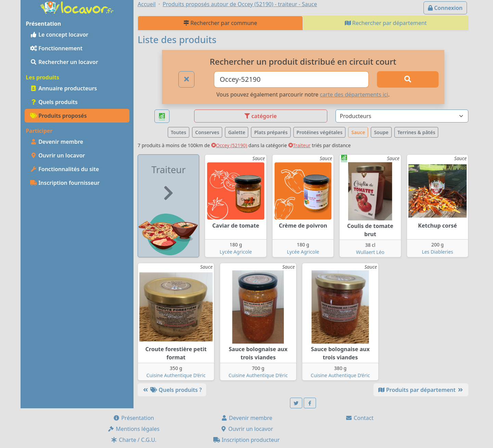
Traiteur (299, 145)
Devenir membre (57, 142)
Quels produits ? (172, 390)
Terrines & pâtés (416, 132)
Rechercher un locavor (64, 62)
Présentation (134, 418)
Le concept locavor (59, 35)
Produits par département (421, 390)
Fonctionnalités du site (65, 169)
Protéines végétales (319, 132)
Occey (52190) (229, 145)
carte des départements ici (354, 94)
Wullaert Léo (370, 252)
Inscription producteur (246, 440)
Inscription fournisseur (65, 183)
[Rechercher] (408, 79)
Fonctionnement (56, 48)
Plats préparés (271, 132)
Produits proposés (58, 116)
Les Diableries (437, 252)
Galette (237, 132)
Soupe (381, 132)
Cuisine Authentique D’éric (176, 375)
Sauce (358, 132)
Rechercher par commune (220, 23)
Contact (359, 418)
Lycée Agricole (236, 252)
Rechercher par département (386, 23)
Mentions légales (134, 429)
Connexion (445, 8)
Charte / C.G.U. (134, 440)
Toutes (179, 132)
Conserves (207, 132)
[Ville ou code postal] (292, 79)
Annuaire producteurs (64, 88)
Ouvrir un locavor (58, 155)
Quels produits (54, 102)
